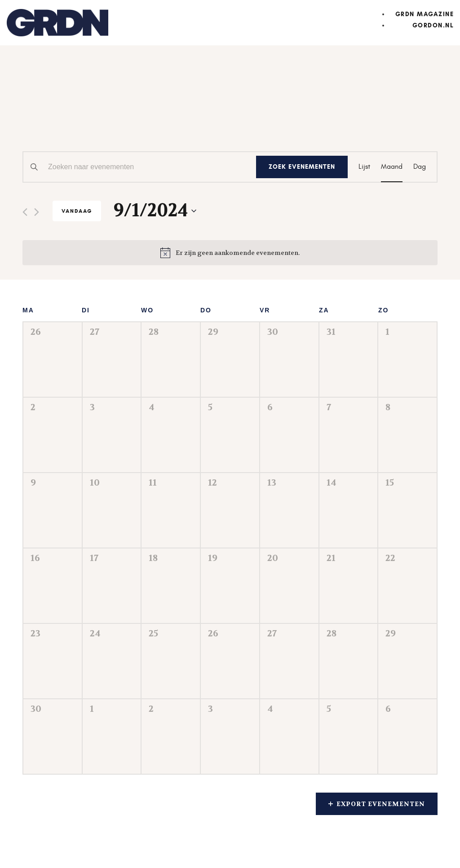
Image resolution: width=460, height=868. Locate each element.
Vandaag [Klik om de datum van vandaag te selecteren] (77, 211)
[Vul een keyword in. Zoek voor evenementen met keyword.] (140, 167)
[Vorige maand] (25, 212)
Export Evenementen (377, 804)
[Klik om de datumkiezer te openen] (155, 211)
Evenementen (81, 116)
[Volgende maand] (37, 212)
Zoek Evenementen (302, 167)
